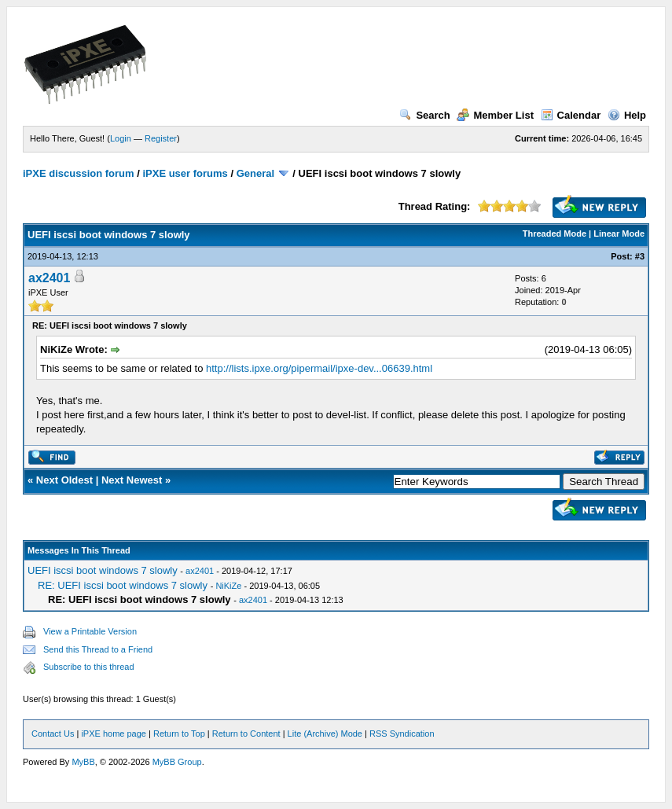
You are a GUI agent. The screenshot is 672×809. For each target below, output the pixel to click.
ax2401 (49, 278)
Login (121, 138)
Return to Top (179, 734)
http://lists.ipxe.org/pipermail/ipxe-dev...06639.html (319, 368)
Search (424, 115)
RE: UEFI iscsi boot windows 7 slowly (123, 585)
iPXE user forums (185, 173)
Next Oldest (64, 480)
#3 (640, 256)
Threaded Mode (554, 234)
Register (161, 138)
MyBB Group (177, 762)
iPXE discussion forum (79, 173)
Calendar (571, 115)
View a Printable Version (90, 631)
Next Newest (132, 480)
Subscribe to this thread (89, 667)
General (255, 173)
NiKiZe (228, 586)
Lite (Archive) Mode (325, 734)
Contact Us (53, 734)
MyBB (83, 762)
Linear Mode (619, 234)
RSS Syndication (402, 734)
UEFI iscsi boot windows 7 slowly (103, 570)
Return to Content (246, 734)
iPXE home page (114, 734)
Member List (495, 115)
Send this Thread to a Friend (98, 649)
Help (627, 115)
